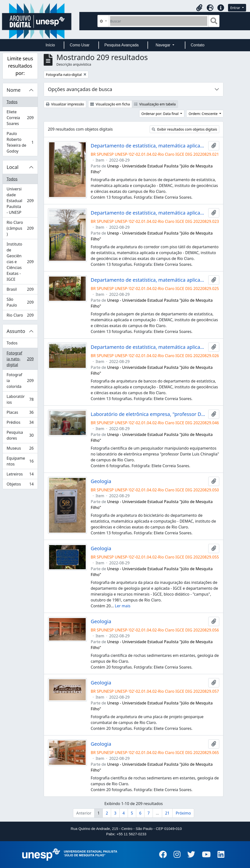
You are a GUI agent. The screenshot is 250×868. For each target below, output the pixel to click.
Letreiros (20, 475)
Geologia (101, 481)
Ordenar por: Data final (160, 114)
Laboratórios (20, 399)
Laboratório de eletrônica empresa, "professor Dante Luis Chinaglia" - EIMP (149, 414)
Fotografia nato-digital (21, 359)
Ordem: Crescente (203, 114)
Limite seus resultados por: (20, 66)
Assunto (16, 331)
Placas (20, 413)
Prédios (20, 423)
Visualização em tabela (155, 104)
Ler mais (123, 606)
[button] (199, 8)
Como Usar (80, 45)
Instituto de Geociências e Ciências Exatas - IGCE (21, 262)
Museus (20, 449)
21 (167, 813)
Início (50, 45)
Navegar (163, 45)
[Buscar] (159, 21)
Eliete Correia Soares (21, 118)
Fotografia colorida (21, 381)
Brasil (21, 290)
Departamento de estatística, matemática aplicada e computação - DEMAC (149, 146)
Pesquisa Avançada (121, 45)
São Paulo (21, 302)
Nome (14, 90)
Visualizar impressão (65, 104)
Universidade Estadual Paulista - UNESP (21, 201)
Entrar (236, 8)
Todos (12, 102)
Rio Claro (21, 316)
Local (13, 167)
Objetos (20, 485)
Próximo (183, 813)
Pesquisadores (20, 435)
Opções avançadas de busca (80, 89)
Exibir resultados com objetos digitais (184, 129)
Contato (198, 45)
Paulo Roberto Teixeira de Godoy (20, 142)
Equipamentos (20, 461)
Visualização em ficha (110, 104)
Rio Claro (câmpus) (21, 228)
